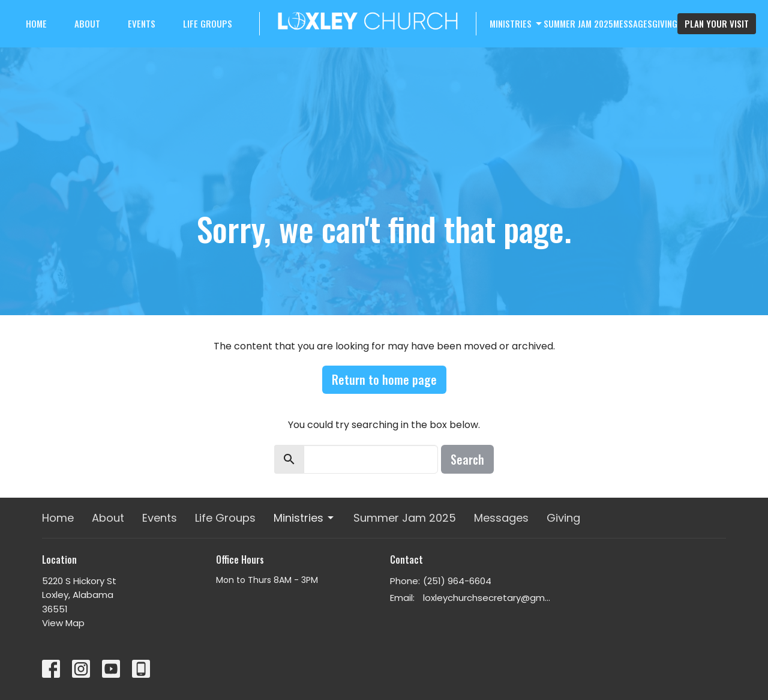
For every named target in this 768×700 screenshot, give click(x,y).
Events (142, 23)
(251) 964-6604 (457, 581)
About (87, 23)
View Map (63, 623)
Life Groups (208, 23)
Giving (665, 23)
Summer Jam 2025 (578, 23)
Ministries (517, 23)
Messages (633, 23)
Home (36, 23)
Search (467, 459)
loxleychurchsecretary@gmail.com (487, 598)
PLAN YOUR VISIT (717, 23)
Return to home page (384, 379)
